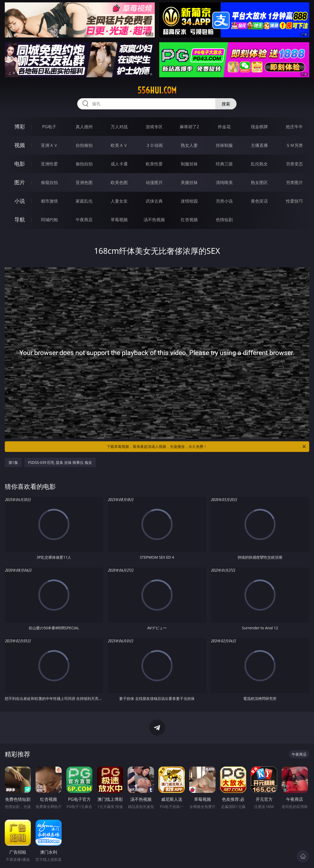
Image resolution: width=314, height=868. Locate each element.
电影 (20, 164)
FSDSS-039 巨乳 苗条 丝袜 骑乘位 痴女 (60, 462)
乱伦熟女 (259, 164)
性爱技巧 (294, 201)
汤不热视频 (154, 220)
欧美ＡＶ (119, 145)
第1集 (13, 462)
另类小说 (224, 201)
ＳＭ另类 (294, 145)
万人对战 (119, 127)
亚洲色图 (84, 182)
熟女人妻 (189, 145)
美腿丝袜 (189, 182)
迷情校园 (189, 201)
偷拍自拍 (84, 164)
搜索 (226, 104)
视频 (20, 145)
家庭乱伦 (84, 201)
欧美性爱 (154, 164)
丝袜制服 (224, 145)
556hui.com (157, 90)
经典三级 (224, 164)
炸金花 (224, 127)
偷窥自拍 (49, 182)
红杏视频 (189, 220)
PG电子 (49, 127)
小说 (20, 201)
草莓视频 (119, 220)
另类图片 (294, 182)
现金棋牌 (259, 127)
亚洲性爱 (49, 164)
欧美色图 (119, 182)
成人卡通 (119, 164)
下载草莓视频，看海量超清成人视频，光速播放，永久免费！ (207, 447)
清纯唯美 (224, 182)
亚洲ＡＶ (49, 145)
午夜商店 (84, 220)
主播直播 (259, 145)
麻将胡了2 (189, 127)
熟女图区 (259, 182)
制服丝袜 (189, 164)
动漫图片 (154, 182)
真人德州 (84, 127)
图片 (20, 182)
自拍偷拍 (84, 145)
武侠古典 (154, 201)
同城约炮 (49, 220)
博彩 (20, 127)
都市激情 (49, 201)
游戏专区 (154, 127)
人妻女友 (119, 201)
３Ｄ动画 (154, 145)
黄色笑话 (259, 201)
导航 (20, 219)
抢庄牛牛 (294, 127)
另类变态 (294, 164)
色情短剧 (224, 220)
